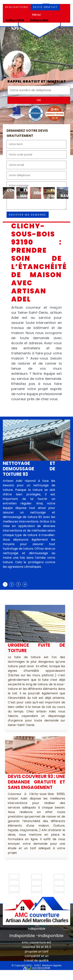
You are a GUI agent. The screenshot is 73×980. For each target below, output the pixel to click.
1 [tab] (5, 584)
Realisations (17, 7)
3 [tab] (18, 584)
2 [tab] (12, 584)
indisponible (15, 20)
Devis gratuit (45, 7)
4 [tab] (25, 584)
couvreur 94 (31, 947)
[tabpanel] (29, 516)
